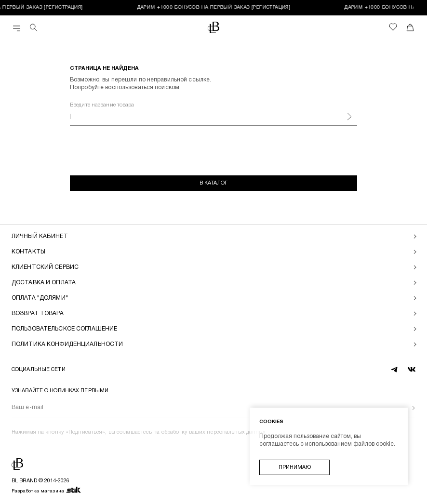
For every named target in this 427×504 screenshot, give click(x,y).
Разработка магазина (47, 491)
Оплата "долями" (40, 298)
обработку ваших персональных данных (214, 432)
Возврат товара (38, 313)
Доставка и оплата (44, 283)
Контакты (28, 252)
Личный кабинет (40, 236)
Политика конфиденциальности (67, 344)
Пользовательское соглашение (64, 329)
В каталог (213, 183)
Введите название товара (102, 105)
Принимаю (295, 467)
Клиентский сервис (45, 267)
